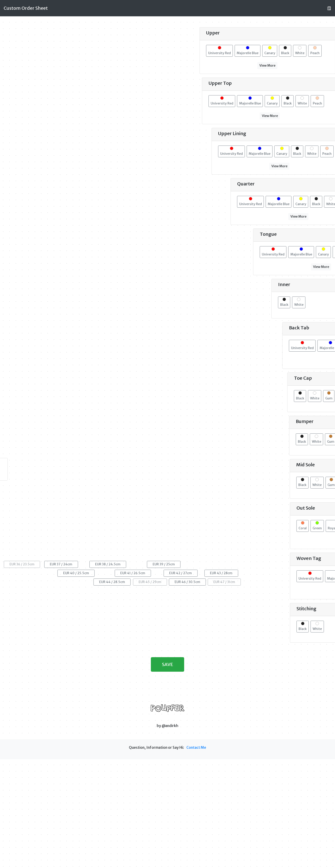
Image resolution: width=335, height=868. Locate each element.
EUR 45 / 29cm (150, 582)
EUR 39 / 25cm (164, 564)
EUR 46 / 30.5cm (187, 582)
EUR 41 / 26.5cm (133, 573)
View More (267, 66)
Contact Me (196, 747)
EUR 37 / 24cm (61, 564)
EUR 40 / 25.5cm (77, 573)
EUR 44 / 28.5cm (112, 582)
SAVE (167, 664)
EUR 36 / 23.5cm (22, 564)
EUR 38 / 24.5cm (108, 564)
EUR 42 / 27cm (181, 573)
